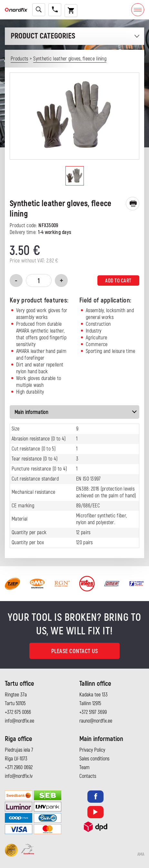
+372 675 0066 (18, 712)
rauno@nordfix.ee (96, 721)
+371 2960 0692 (19, 767)
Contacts (88, 776)
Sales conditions (94, 759)
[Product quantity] (39, 281)
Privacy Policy (92, 750)
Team (84, 767)
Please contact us (75, 651)
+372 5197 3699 (93, 712)
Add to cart (118, 281)
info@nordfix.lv (19, 776)
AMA (141, 854)
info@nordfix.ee (20, 721)
